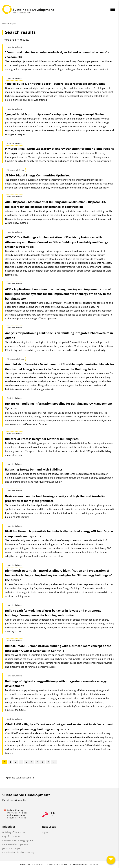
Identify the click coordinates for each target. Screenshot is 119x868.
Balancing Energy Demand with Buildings (34, 469)
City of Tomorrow (11, 836)
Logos (45, 832)
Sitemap (94, 864)
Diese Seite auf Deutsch (20, 778)
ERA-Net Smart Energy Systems (18, 840)
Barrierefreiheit (80, 864)
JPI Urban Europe (11, 848)
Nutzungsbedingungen (59, 864)
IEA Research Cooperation (16, 844)
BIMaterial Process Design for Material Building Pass (42, 439)
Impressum (25, 864)
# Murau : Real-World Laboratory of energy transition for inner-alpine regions (59, 149)
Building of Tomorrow (14, 832)
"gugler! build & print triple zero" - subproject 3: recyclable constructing (55, 84)
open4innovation (19, 800)
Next (54, 762)
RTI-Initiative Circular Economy (18, 852)
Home (5, 24)
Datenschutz (39, 864)
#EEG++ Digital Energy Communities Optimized (38, 175)
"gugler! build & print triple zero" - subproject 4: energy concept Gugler (55, 114)
